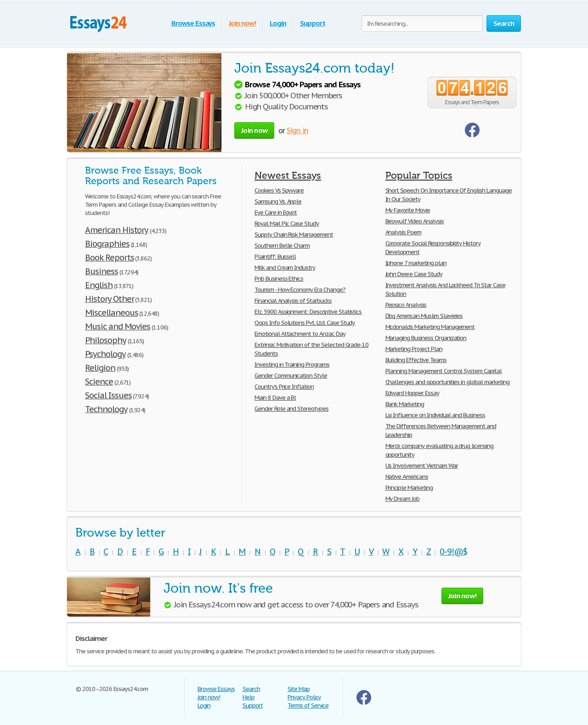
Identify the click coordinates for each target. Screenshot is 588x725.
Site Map (299, 689)
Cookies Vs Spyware (279, 190)
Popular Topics (419, 176)
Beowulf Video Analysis (415, 221)
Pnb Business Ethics (279, 279)
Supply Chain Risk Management (294, 235)
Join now (254, 130)
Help (249, 697)
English (99, 285)
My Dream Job (403, 499)
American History (117, 230)
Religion (100, 368)
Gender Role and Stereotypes (291, 409)
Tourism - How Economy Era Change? (300, 290)
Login (278, 23)
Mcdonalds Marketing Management (430, 327)
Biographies (107, 244)
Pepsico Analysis (406, 305)
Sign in (297, 130)
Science (99, 382)
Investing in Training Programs (292, 365)
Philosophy (106, 340)
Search (251, 689)
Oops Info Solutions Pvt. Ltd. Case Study (305, 323)
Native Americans (407, 477)
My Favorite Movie (408, 210)
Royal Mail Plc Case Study (287, 224)
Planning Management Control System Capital (444, 371)
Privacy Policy (304, 697)
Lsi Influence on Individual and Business (435, 415)
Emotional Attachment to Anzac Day (300, 334)
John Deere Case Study (414, 274)
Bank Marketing (405, 404)
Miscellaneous (111, 313)
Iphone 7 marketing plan (416, 263)
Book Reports (110, 258)
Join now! (242, 23)
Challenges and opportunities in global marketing (447, 382)
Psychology (105, 354)
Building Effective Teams (416, 360)
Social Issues (108, 395)
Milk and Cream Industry (285, 268)
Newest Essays (288, 176)
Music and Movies (118, 326)
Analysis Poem (403, 232)
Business (102, 271)
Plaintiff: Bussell (275, 257)
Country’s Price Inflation (284, 387)
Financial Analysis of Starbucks (293, 301)
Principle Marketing (409, 488)
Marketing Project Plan (414, 349)
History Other (109, 299)
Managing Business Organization (426, 338)
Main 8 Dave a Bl (275, 398)
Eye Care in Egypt (276, 212)
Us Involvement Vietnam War (422, 466)
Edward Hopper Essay (412, 393)
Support (313, 23)
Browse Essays (193, 23)
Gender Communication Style (291, 376)
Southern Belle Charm (282, 246)
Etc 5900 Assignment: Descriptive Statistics (308, 312)
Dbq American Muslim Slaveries (424, 316)
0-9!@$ (453, 552)
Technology (106, 409)
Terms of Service (308, 705)
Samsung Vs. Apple (278, 201)
